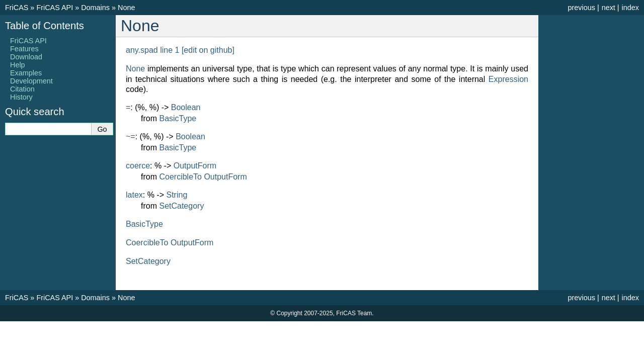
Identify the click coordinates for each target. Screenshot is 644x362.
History (21, 97)
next (609, 8)
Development (31, 81)
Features (24, 49)
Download (26, 57)
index (630, 8)
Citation (22, 89)
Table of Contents (45, 26)
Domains (95, 8)
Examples (26, 73)
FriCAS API (55, 8)
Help (18, 65)
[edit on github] (208, 50)
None (126, 8)
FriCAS (17, 8)
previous (581, 8)
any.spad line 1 (152, 50)
